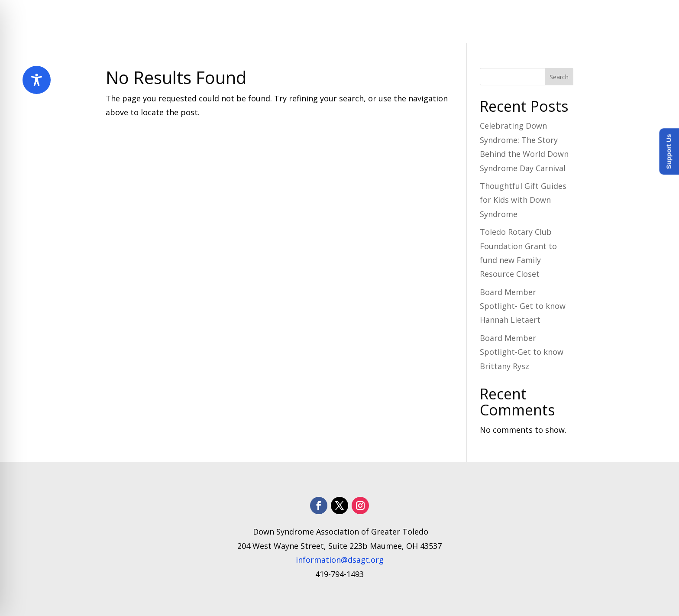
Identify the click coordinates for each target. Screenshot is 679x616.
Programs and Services (356, 22)
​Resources (439, 22)
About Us (276, 22)
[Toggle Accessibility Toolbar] (37, 80)
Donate (559, 22)
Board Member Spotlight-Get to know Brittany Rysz (522, 352)
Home (236, 22)
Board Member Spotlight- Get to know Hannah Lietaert (523, 306)
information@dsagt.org (340, 560)
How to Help (501, 22)
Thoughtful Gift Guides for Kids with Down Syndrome (523, 200)
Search (559, 77)
